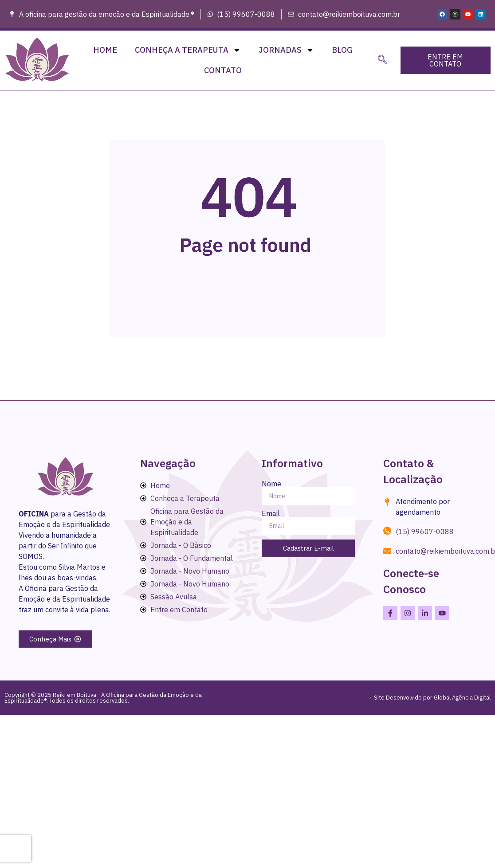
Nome (271, 484)
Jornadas (286, 50)
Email (271, 513)
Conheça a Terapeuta (188, 50)
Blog (342, 50)
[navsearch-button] (382, 60)
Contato (223, 70)
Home (105, 50)
